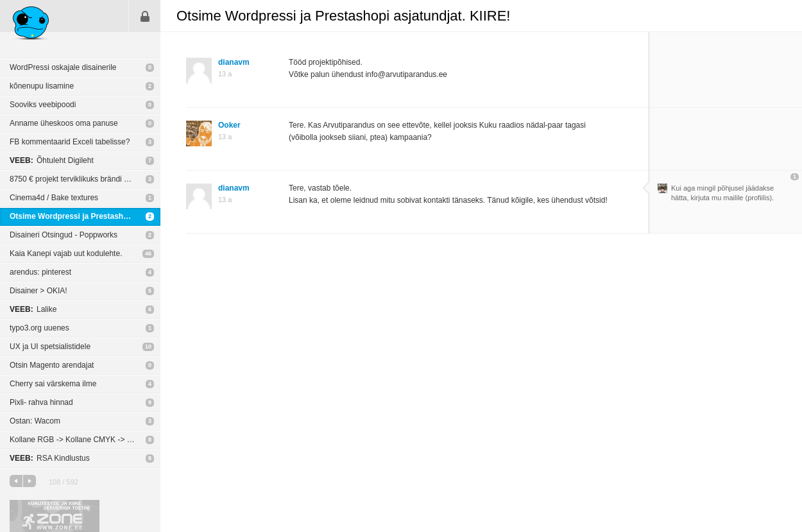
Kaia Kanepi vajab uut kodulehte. (66, 253)
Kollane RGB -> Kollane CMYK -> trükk (77, 440)
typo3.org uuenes (39, 328)
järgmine (30, 481)
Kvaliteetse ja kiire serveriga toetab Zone (55, 516)
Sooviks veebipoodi (43, 105)
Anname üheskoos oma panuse (64, 123)
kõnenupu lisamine (42, 86)
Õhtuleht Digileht (52, 160)
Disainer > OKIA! (38, 291)
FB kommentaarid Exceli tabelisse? (70, 142)
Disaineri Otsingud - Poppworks (64, 235)
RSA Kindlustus (50, 458)
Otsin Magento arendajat (52, 365)
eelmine (16, 481)
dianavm (234, 62)
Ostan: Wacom (35, 421)
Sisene (145, 16)
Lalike (33, 309)
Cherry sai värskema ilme (53, 384)
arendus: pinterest (40, 272)
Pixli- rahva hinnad (41, 402)
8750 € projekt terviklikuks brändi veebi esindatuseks (85, 179)
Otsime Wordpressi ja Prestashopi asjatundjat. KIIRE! (85, 216)
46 (148, 253)
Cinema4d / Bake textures (54, 198)
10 (148, 347)
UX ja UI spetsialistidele (50, 347)
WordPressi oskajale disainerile (63, 67)
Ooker (229, 125)
